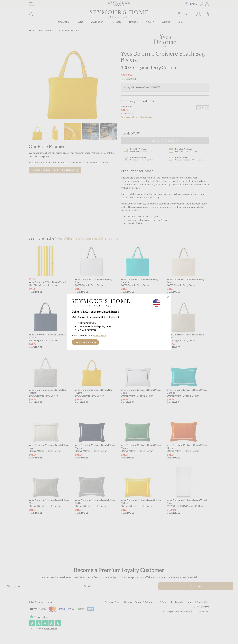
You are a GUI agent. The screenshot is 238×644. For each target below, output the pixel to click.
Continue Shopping (85, 342)
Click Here (100, 335)
